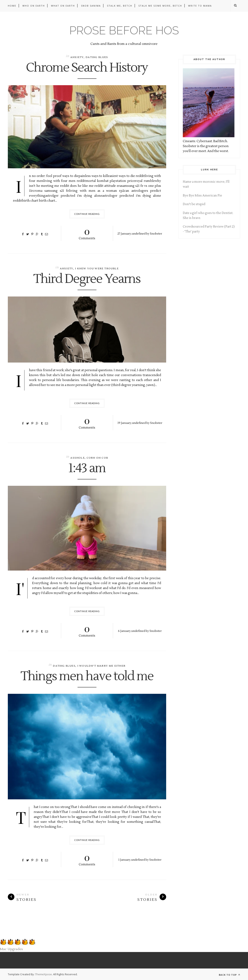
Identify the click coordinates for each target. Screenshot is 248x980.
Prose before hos (124, 30)
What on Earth (63, 6)
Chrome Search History (87, 68)
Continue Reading (87, 214)
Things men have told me (87, 677)
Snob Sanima (91, 6)
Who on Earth (34, 6)
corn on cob (97, 458)
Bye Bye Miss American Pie (202, 196)
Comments (87, 233)
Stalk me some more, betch (160, 6)
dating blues (97, 57)
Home (12, 6)
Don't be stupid (194, 204)
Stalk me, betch (120, 6)
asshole (77, 458)
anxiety (77, 57)
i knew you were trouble (97, 269)
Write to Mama (200, 6)
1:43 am (87, 468)
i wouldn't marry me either (101, 666)
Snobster (156, 234)
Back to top (229, 975)
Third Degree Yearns (87, 279)
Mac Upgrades (11, 949)
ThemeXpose (43, 974)
